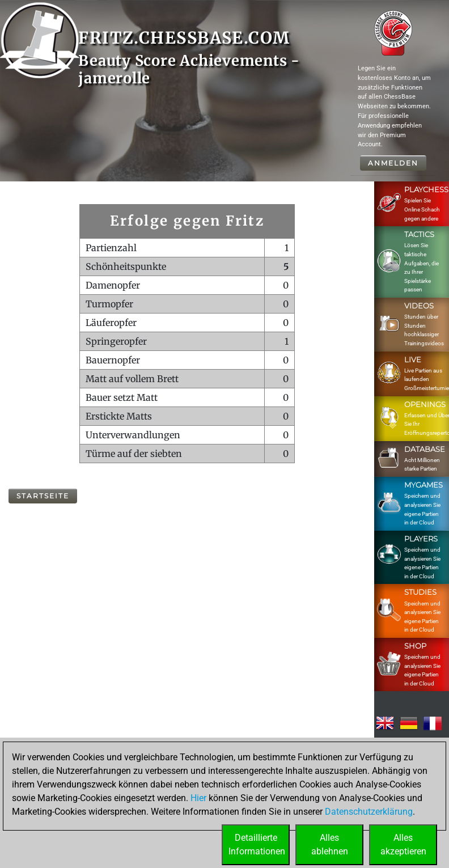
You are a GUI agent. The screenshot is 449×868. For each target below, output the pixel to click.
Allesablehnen (330, 844)
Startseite (43, 496)
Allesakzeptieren (403, 844)
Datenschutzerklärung (369, 812)
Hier (198, 798)
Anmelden (393, 163)
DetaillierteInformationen (257, 844)
